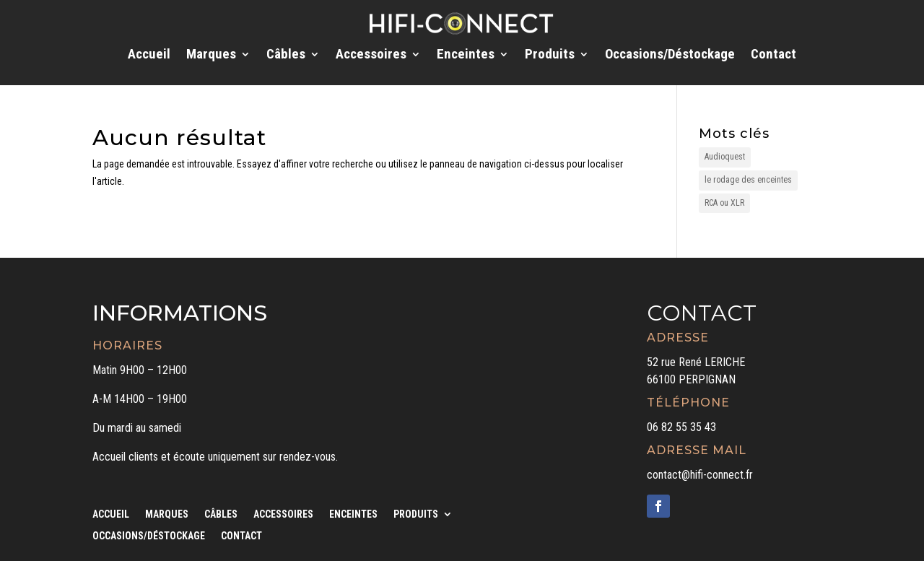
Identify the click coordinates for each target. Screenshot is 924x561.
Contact (773, 56)
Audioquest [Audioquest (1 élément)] (725, 157)
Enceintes (466, 56)
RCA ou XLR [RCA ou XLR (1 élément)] (724, 203)
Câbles (286, 56)
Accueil (149, 56)
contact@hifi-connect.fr (700, 475)
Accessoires (371, 56)
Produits (550, 56)
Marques (211, 56)
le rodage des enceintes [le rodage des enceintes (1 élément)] (748, 180)
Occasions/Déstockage (670, 56)
